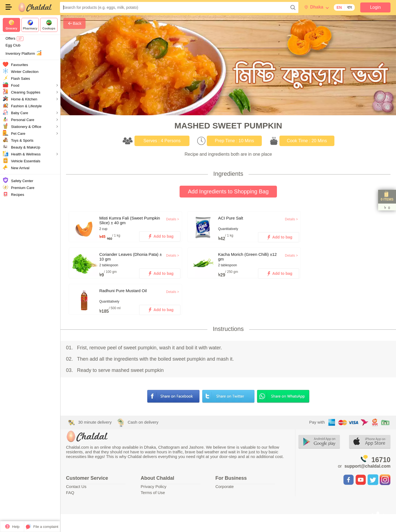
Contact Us (76, 486)
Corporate (225, 486)
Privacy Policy (154, 486)
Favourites (20, 65)
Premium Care (23, 188)
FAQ (70, 493)
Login (375, 7)
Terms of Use (153, 493)
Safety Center (22, 181)
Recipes (18, 195)
